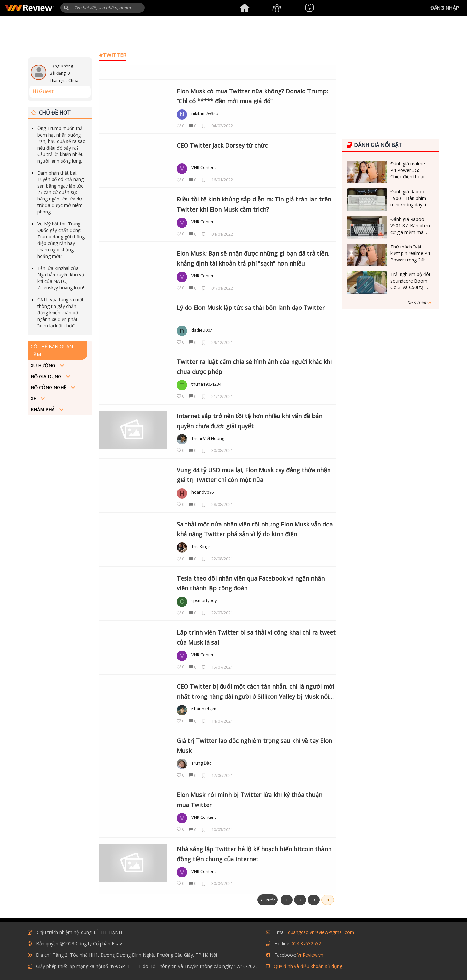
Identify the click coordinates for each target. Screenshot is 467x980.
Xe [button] (34, 399)
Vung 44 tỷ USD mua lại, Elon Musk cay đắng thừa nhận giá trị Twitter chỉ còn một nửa (254, 475)
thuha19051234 (206, 384)
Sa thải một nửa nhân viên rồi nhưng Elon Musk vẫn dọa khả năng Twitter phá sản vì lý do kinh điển (255, 529)
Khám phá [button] (43, 410)
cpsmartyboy (204, 600)
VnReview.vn (310, 955)
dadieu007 (202, 330)
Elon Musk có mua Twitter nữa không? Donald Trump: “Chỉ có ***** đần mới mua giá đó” (252, 96)
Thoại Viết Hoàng (208, 438)
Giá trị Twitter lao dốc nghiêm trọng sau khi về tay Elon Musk (254, 746)
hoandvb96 (203, 492)
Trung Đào (202, 763)
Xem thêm (419, 302)
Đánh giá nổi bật (374, 145)
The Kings (201, 546)
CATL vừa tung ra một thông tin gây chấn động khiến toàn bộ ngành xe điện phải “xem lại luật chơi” (60, 313)
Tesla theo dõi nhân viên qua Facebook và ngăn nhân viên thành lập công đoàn (251, 583)
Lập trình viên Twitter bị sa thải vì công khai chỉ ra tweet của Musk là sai (256, 637)
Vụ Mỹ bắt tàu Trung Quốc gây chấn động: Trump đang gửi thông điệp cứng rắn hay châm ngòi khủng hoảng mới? (61, 240)
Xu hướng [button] (44, 365)
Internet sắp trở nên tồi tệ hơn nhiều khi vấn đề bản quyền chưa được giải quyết (250, 421)
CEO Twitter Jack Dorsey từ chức (222, 145)
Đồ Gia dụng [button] (47, 376)
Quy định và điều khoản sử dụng (308, 966)
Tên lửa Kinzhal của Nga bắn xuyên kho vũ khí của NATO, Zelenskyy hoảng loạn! (61, 278)
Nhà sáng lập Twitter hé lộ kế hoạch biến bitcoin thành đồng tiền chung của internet (254, 854)
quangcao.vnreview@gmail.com (321, 932)
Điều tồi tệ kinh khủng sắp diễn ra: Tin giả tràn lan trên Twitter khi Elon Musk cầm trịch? (254, 204)
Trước (270, 900)
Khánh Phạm (204, 709)
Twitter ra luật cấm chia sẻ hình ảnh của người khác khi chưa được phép (254, 367)
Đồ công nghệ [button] (49, 387)
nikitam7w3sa (205, 113)
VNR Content (204, 167)
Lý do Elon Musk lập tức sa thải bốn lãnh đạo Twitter (251, 308)
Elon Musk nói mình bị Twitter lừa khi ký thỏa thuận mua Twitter (250, 800)
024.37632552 (306, 944)
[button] (66, 8)
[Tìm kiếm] (102, 8)
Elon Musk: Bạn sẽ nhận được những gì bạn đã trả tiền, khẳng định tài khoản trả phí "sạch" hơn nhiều (253, 258)
